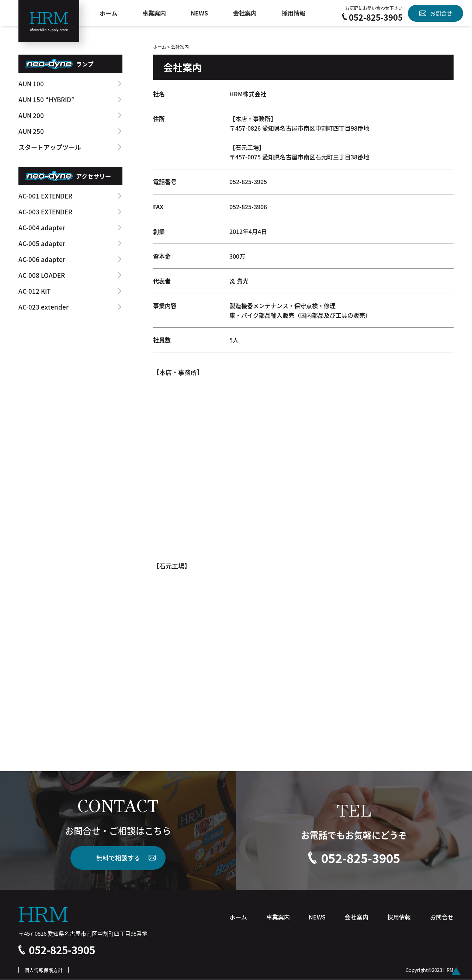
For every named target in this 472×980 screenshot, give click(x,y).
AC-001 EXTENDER (45, 196)
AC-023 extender (44, 307)
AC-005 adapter (42, 243)
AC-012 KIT (34, 291)
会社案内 (245, 13)
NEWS (200, 13)
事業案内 (154, 13)
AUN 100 (31, 84)
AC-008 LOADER (42, 275)
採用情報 (294, 13)
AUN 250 (31, 131)
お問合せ (436, 13)
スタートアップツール (50, 147)
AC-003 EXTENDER (45, 212)
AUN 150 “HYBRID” (46, 99)
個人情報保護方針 (44, 970)
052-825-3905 (372, 17)
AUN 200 (31, 115)
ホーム (108, 13)
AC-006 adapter (42, 259)
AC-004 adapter (42, 227)
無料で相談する (118, 858)
